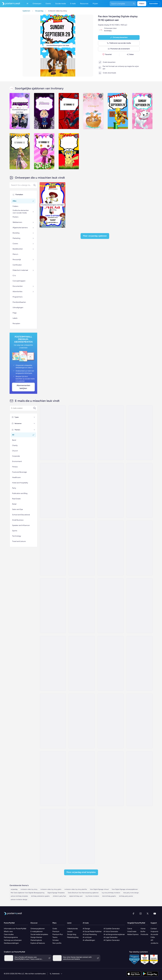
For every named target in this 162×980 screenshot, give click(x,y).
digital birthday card (76, 896)
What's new (8, 932)
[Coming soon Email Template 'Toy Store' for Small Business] (139, 548)
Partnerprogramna (11, 937)
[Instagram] (141, 914)
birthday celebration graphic (40, 896)
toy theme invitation (92, 896)
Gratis (55, 929)
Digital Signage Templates (56, 893)
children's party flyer (59, 896)
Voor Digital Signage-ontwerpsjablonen (125, 889)
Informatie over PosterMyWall (15, 929)
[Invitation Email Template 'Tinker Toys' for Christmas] (82, 779)
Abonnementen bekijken (23, 387)
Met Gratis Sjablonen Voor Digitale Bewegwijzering (28, 893)
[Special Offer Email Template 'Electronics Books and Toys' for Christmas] (53, 606)
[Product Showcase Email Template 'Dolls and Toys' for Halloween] (53, 779)
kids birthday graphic (109, 896)
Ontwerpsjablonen (38, 929)
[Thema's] (34, 430)
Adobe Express (133, 934)
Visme (143, 929)
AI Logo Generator (111, 937)
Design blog (72, 934)
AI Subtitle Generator (112, 929)
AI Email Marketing (90, 934)
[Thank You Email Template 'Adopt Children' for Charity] (53, 836)
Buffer (143, 932)
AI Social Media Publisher (92, 932)
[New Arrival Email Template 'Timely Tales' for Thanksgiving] (139, 490)
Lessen (70, 932)
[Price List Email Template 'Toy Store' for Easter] (82, 663)
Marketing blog (73, 937)
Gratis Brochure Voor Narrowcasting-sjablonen (83, 893)
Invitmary (108, 31)
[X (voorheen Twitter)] (148, 914)
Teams (55, 937)
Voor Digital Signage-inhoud (99, 889)
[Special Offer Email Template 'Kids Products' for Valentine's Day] (111, 490)
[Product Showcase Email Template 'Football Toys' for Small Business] (139, 721)
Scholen (56, 940)
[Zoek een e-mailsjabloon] (22, 408)
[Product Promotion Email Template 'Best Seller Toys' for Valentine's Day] (111, 548)
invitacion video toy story (29, 889)
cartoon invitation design (19, 899)
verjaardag (14, 889)
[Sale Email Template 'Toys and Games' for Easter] (111, 433)
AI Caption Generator (112, 940)
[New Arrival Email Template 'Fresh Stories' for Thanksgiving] (139, 606)
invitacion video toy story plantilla (76, 889)
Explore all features (38, 943)
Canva (130, 929)
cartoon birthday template (19, 896)
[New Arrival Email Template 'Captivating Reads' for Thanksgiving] (111, 606)
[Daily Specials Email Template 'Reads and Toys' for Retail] (82, 548)
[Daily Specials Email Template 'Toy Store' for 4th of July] (53, 721)
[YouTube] (155, 914)
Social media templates (39, 934)
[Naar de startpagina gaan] (10, 4)
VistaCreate (132, 932)
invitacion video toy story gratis (51, 889)
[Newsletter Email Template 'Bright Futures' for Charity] (111, 779)
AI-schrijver (87, 937)
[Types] (34, 417)
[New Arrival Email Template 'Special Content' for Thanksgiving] (53, 663)
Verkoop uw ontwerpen (13, 940)
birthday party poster (126, 896)
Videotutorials (72, 929)
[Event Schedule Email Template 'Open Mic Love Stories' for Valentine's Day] (111, 721)
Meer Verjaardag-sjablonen (95, 236)
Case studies (9, 934)
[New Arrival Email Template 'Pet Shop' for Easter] (53, 433)
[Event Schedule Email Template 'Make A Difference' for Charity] (82, 836)
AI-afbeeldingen (89, 940)
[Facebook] (133, 914)
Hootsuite (144, 934)
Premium (56, 932)
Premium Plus (58, 934)
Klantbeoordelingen (11, 943)
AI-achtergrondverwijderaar (114, 934)
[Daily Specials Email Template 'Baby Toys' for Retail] (53, 548)
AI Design (86, 929)
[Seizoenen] (34, 423)
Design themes (36, 937)
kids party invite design (131, 893)
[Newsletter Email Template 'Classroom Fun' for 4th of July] (82, 721)
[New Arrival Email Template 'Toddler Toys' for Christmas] (82, 606)
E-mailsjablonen (37, 932)
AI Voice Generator (111, 932)
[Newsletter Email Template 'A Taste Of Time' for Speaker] (139, 433)
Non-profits (57, 943)
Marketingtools (36, 940)
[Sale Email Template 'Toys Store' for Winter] (111, 663)
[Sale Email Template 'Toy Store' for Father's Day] (139, 663)
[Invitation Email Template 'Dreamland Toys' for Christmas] (53, 490)
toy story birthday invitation (111, 893)
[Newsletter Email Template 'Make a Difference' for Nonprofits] (139, 779)
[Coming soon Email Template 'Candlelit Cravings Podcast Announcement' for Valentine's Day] (82, 433)
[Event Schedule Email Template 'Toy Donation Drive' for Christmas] (82, 490)
